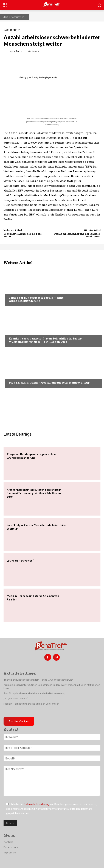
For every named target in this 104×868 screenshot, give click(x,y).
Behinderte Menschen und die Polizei (23, 235)
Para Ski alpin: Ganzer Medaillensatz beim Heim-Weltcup (49, 382)
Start (5, 17)
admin (18, 51)
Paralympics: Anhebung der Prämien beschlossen (77, 235)
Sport (13, 376)
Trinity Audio (38, 77)
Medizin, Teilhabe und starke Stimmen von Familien (31, 704)
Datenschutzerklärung (37, 804)
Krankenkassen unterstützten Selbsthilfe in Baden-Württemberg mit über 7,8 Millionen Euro (46, 340)
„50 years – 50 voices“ (20, 560)
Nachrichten (17, 17)
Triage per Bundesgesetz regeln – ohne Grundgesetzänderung (36, 299)
